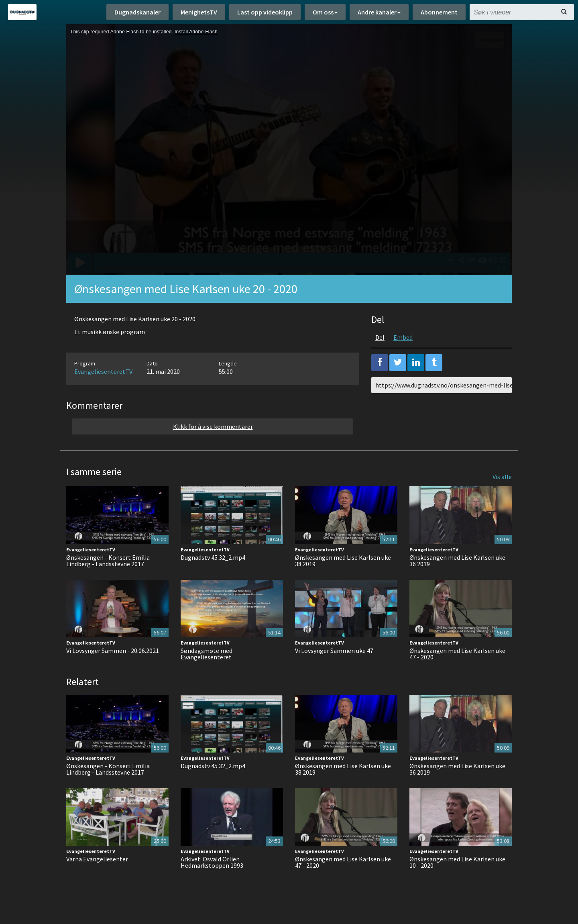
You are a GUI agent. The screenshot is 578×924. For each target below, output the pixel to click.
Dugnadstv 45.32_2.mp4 (213, 557)
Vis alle (502, 477)
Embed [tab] (403, 337)
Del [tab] (380, 337)
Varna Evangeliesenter (97, 859)
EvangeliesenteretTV (103, 371)
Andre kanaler (379, 12)
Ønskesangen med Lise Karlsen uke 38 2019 (343, 561)
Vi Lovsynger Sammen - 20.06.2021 (113, 651)
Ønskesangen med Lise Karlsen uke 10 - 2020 (457, 862)
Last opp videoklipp (265, 12)
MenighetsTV (199, 12)
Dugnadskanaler (137, 12)
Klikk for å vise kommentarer (213, 426)
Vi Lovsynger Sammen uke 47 (334, 651)
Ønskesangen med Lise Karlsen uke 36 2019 (457, 561)
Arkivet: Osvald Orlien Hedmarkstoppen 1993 (212, 862)
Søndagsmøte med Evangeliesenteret (207, 654)
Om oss (325, 12)
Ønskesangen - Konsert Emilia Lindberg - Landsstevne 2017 (108, 561)
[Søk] (564, 12)
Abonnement (439, 12)
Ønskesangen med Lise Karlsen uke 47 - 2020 (457, 654)
